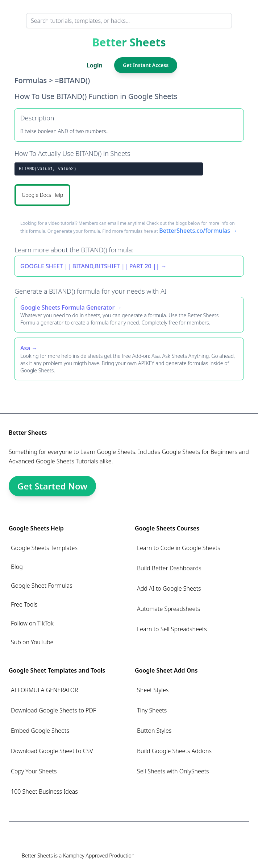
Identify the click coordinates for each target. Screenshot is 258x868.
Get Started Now (52, 486)
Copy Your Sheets (34, 771)
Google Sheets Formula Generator (67, 307)
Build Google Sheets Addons (174, 751)
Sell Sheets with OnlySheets (173, 771)
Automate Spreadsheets (168, 609)
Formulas (31, 80)
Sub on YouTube (32, 642)
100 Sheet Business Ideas (44, 791)
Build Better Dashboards (169, 568)
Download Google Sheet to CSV (52, 751)
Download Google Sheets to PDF (53, 710)
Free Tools (24, 604)
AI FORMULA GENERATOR (45, 690)
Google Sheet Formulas (42, 586)
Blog (17, 567)
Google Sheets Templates (44, 548)
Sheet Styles (153, 690)
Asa (25, 348)
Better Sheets (129, 42)
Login (95, 65)
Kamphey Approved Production (99, 855)
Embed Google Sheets (40, 731)
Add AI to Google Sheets (169, 588)
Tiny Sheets (152, 710)
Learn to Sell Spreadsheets (172, 629)
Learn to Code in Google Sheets (179, 548)
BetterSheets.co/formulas (195, 231)
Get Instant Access (146, 65)
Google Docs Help (42, 195)
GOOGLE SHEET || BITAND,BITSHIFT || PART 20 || (90, 266)
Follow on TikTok (32, 623)
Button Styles (154, 731)
